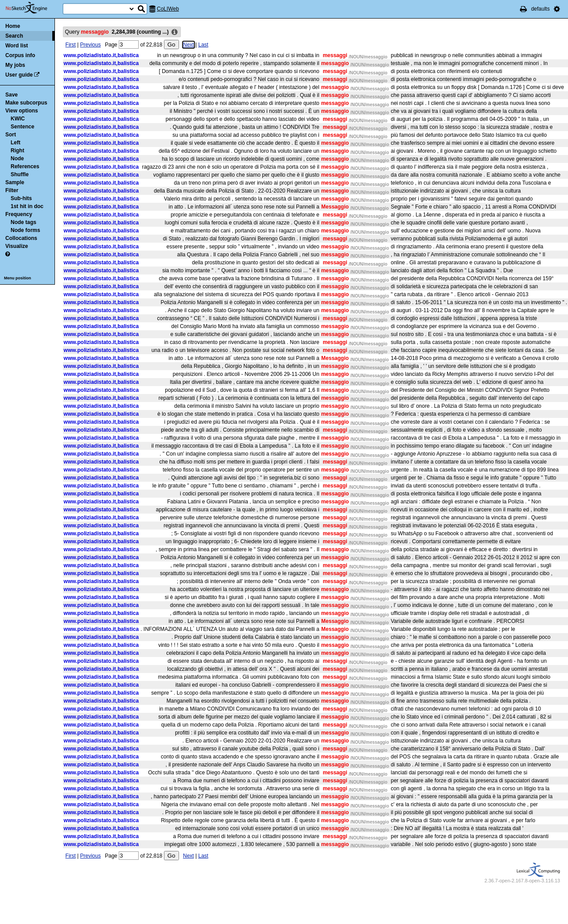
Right (18, 151)
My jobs (15, 65)
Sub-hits (21, 198)
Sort (11, 135)
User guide (19, 75)
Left (16, 143)
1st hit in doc (27, 206)
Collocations (21, 238)
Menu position (18, 278)
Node (17, 159)
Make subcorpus (26, 103)
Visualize (17, 246)
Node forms (25, 230)
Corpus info (20, 55)
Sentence (22, 127)
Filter (12, 190)
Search (14, 36)
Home (13, 26)
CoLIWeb (168, 9)
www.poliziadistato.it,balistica (101, 55)
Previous (91, 45)
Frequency (19, 214)
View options (22, 111)
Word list (17, 46)
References (25, 166)
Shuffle (20, 174)
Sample (15, 182)
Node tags (23, 222)
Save (12, 95)
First (71, 45)
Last (203, 45)
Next (189, 45)
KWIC (18, 119)
